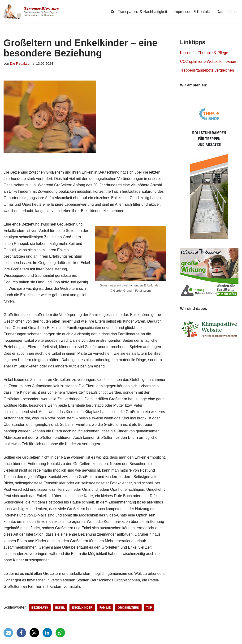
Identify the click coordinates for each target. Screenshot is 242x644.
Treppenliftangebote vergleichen (207, 70)
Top (149, 608)
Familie (105, 608)
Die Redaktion (21, 64)
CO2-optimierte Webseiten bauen (208, 62)
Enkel (60, 608)
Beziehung (40, 608)
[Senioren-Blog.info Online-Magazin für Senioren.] (33, 12)
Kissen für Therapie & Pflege (204, 53)
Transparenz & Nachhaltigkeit (142, 12)
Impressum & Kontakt (192, 12)
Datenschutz (227, 12)
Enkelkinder (82, 608)
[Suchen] (113, 12)
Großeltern (128, 608)
